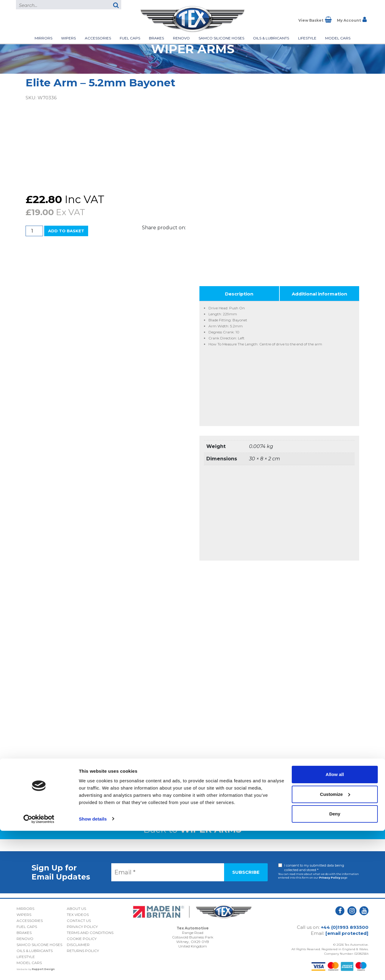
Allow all (335, 924)
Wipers (68, 38)
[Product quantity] (34, 231)
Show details (93, 968)
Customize (335, 943)
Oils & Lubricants (271, 38)
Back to (192, 829)
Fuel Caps (130, 38)
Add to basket (66, 231)
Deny (335, 963)
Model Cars (338, 38)
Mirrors (43, 38)
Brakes (156, 38)
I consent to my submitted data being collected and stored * (314, 868)
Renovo (181, 38)
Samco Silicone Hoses (221, 38)
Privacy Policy (330, 878)
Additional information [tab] (319, 294)
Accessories (98, 38)
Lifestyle (307, 38)
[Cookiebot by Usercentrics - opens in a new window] (39, 968)
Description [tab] (239, 294)
